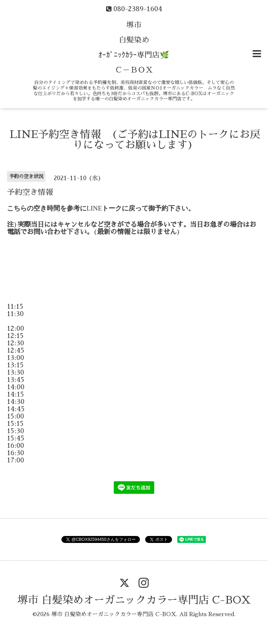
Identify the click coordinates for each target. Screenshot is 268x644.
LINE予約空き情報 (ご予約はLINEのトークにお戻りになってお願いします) (135, 140)
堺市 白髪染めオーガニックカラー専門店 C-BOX (134, 600)
